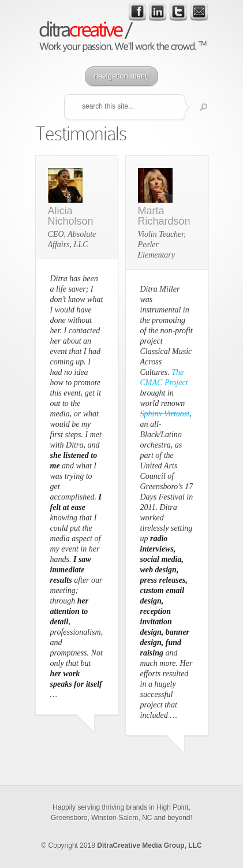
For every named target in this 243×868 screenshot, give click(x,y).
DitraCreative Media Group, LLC (149, 845)
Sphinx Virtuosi (165, 414)
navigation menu (122, 76)
